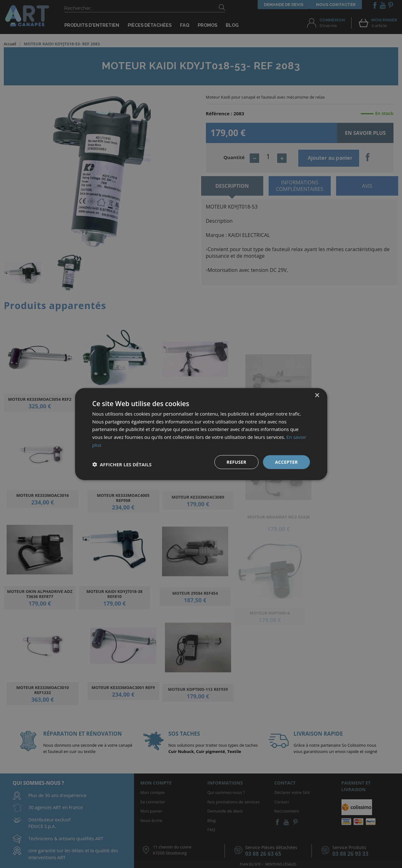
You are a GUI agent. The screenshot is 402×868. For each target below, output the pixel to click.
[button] (122, 464)
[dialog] (201, 434)
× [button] (317, 395)
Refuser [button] (236, 462)
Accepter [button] (286, 462)
